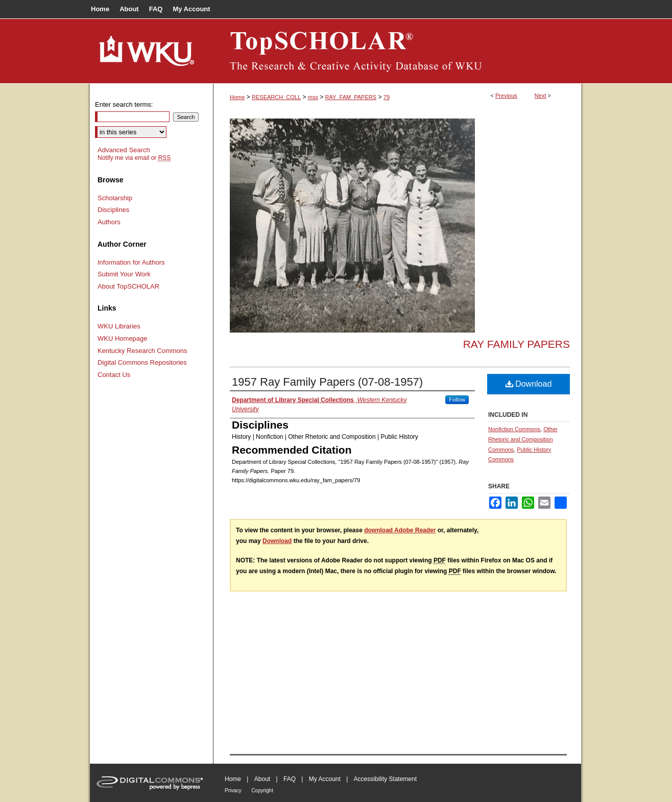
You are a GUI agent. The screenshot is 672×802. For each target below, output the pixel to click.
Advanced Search (124, 150)
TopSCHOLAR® (397, 51)
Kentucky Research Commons (142, 351)
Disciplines (113, 210)
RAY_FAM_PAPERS (351, 97)
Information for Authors (131, 262)
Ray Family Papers (517, 344)
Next (541, 96)
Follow (457, 399)
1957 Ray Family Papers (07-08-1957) (327, 382)
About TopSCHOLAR (128, 286)
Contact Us (114, 375)
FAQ (290, 779)
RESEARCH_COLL (276, 97)
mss (313, 97)
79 (387, 97)
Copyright (262, 791)
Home (237, 97)
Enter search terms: (124, 104)
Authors (109, 222)
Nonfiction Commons (514, 429)
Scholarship (115, 198)
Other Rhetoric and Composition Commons (523, 439)
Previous (506, 96)
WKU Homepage (123, 338)
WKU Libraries (119, 326)
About (262, 779)
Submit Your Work (124, 274)
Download (529, 384)
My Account (325, 779)
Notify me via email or (134, 158)
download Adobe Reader (400, 530)
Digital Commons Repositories (142, 362)
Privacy (233, 791)
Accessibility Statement (385, 779)
